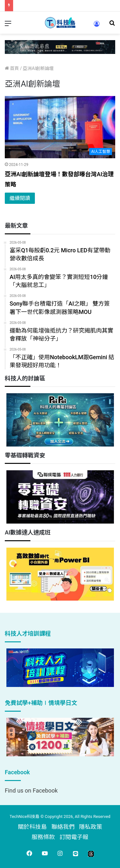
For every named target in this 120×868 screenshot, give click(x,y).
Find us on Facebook (31, 790)
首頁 (12, 68)
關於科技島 (32, 827)
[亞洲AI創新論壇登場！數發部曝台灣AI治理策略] (60, 127)
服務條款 (43, 837)
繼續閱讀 (20, 198)
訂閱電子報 (74, 837)
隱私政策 (91, 827)
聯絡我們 (63, 827)
